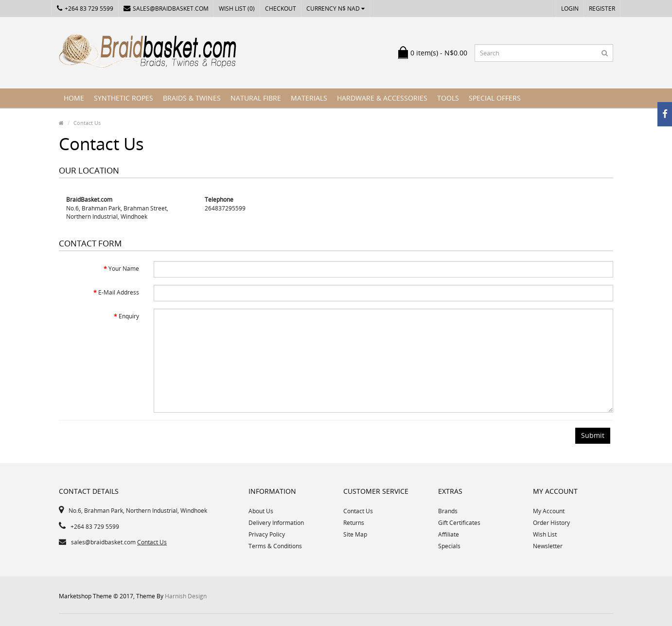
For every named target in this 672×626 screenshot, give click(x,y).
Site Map (355, 534)
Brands (448, 511)
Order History (551, 523)
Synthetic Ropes (124, 98)
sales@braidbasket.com (166, 9)
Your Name (124, 269)
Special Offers (495, 98)
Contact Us (87, 123)
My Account (549, 511)
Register (602, 9)
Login (570, 9)
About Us (261, 511)
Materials (309, 98)
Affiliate (449, 534)
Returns (354, 523)
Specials (449, 546)
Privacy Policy (267, 534)
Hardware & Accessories (382, 98)
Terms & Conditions (275, 546)
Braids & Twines (192, 98)
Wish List (545, 534)
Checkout (281, 9)
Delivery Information (276, 523)
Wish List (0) (237, 9)
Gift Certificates (459, 523)
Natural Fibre (256, 98)
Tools (448, 98)
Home (74, 98)
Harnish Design (186, 596)
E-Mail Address (119, 292)
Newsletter (548, 546)
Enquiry (129, 316)
